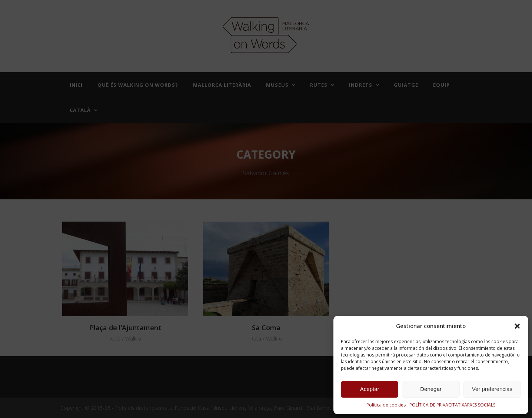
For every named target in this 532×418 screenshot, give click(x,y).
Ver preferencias (492, 389)
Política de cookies (386, 405)
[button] (517, 326)
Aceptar (370, 389)
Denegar (431, 389)
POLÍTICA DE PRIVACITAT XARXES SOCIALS (452, 405)
